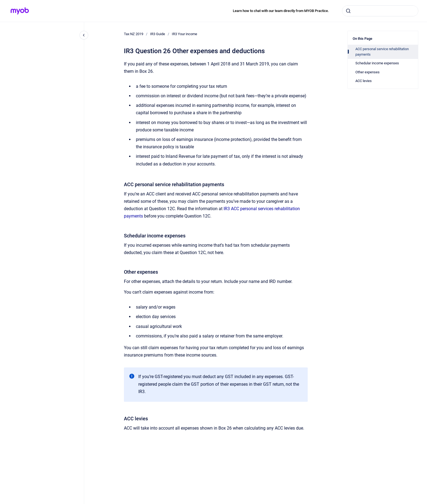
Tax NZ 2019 (134, 34)
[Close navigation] (84, 35)
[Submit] (348, 11)
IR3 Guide (158, 34)
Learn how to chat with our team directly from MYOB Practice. (281, 11)
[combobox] (380, 11)
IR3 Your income (184, 34)
